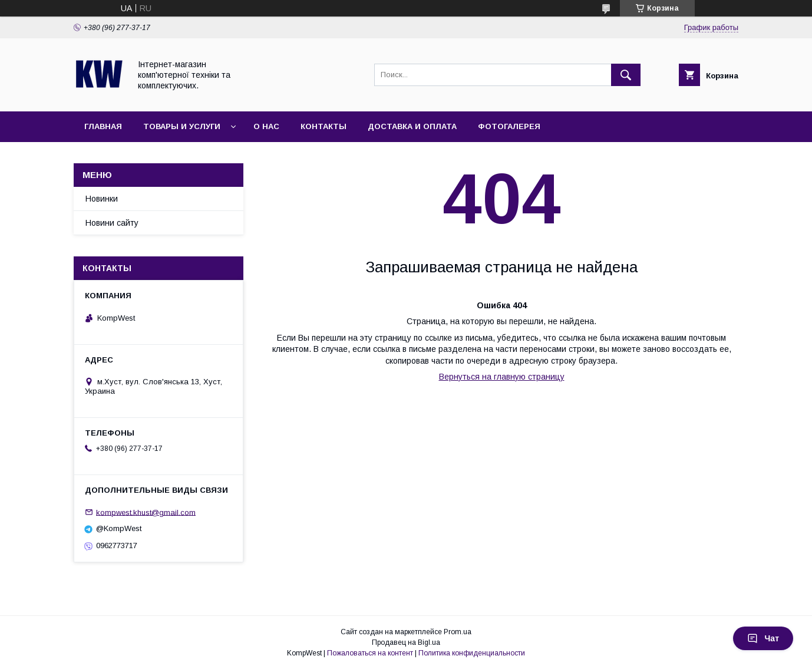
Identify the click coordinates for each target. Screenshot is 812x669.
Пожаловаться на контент (370, 653)
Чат (763, 638)
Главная (103, 126)
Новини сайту (112, 223)
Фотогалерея (509, 126)
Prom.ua (458, 632)
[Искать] (626, 75)
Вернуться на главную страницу (502, 377)
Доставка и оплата (412, 126)
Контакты (324, 126)
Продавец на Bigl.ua (406, 642)
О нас (266, 126)
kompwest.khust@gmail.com (146, 512)
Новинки (102, 199)
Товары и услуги (182, 126)
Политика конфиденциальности (472, 653)
